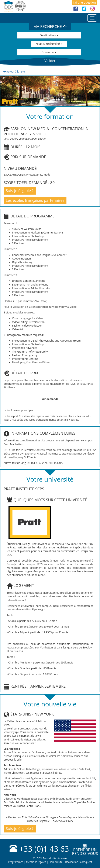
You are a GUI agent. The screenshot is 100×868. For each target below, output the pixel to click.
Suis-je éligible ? (20, 191)
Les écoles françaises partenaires (35, 200)
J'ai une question (84, 2)
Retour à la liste (14, 72)
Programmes (16, 862)
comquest (86, 862)
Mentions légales (36, 862)
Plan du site (56, 862)
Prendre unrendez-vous (85, 850)
